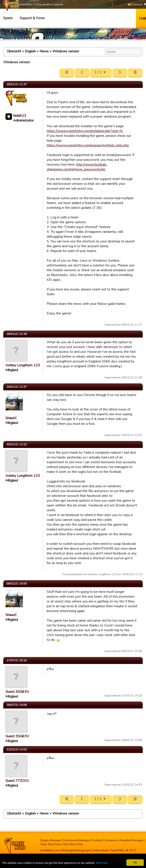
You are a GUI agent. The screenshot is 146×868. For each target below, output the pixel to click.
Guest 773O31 (17, 781)
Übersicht (14, 51)
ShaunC (11, 418)
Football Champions (105, 840)
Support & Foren (32, 18)
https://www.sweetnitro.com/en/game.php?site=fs (85, 131)
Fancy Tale (62, 844)
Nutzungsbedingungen (76, 850)
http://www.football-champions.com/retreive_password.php (77, 167)
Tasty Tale (47, 844)
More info (105, 863)
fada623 (20, 116)
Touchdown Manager (76, 840)
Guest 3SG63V (17, 692)
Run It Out (76, 844)
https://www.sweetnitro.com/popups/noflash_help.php (88, 145)
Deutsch (135, 4)
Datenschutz (101, 850)
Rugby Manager (51, 840)
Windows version (66, 51)
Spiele (8, 18)
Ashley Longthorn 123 (23, 365)
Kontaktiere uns (50, 850)
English (30, 51)
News (44, 51)
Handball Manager (132, 840)
